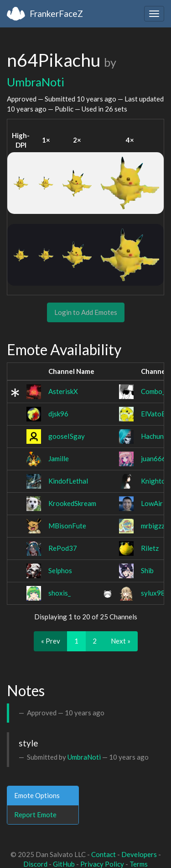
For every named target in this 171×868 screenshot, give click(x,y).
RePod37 (63, 548)
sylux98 (153, 593)
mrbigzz (153, 526)
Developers (139, 854)
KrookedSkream (72, 503)
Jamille (59, 458)
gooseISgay (67, 436)
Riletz (150, 548)
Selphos (60, 570)
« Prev (51, 641)
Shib (147, 570)
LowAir (152, 503)
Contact (104, 854)
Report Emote (35, 815)
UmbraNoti (36, 82)
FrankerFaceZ (56, 13)
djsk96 (58, 414)
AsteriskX (63, 391)
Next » (121, 641)
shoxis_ (60, 593)
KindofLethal (68, 481)
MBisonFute (67, 526)
